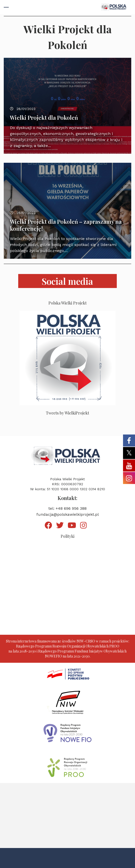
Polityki (67, 536)
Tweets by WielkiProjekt (67, 413)
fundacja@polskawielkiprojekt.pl (68, 514)
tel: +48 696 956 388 (67, 508)
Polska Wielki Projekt (67, 303)
